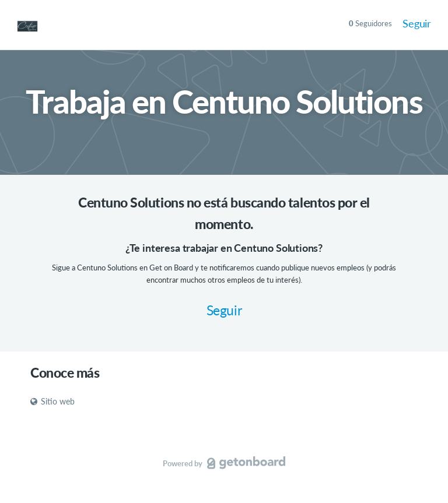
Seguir (417, 23)
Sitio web (52, 401)
